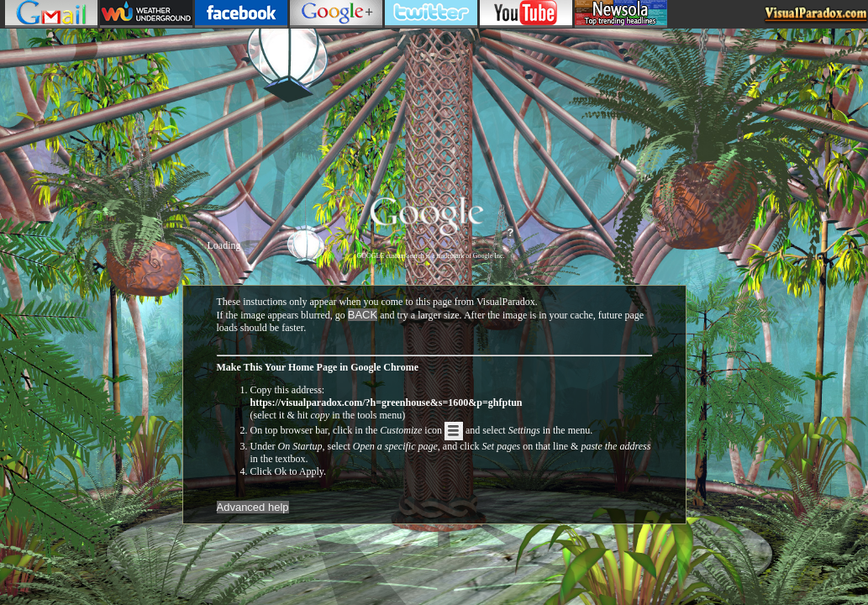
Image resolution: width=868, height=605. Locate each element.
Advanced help (253, 507)
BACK (363, 315)
